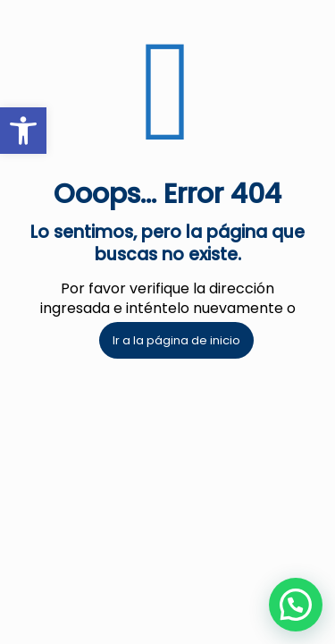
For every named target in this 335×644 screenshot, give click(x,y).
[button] (296, 605)
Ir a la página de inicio (176, 340)
